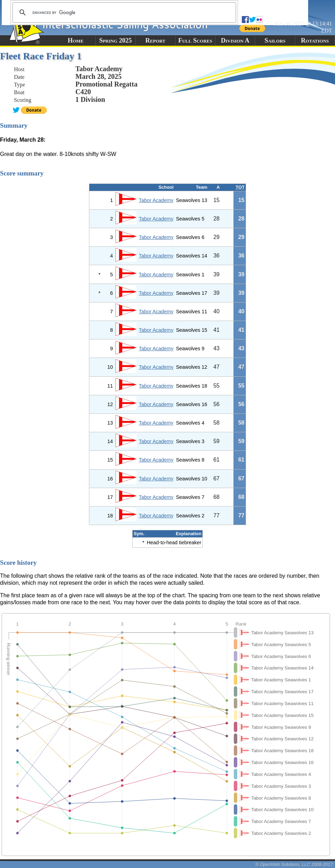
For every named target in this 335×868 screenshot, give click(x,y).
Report (155, 40)
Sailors (275, 40)
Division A (235, 40)
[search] (123, 13)
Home (76, 40)
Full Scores (195, 40)
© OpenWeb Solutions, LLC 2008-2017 (294, 864)
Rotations (315, 40)
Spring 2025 (116, 40)
